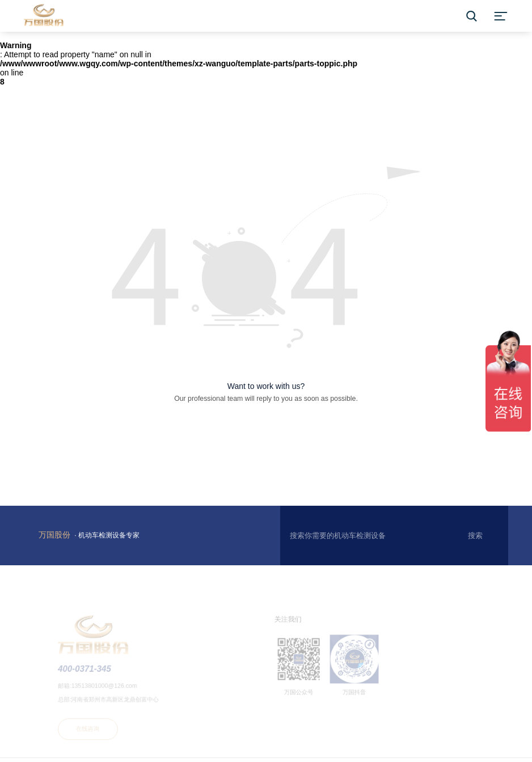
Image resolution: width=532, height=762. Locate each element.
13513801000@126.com (110, 689)
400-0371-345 (91, 673)
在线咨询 (94, 730)
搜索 (475, 535)
